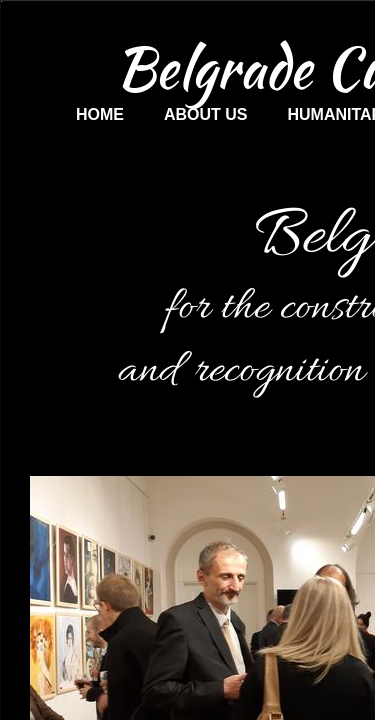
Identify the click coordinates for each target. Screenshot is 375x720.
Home (100, 114)
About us (206, 114)
